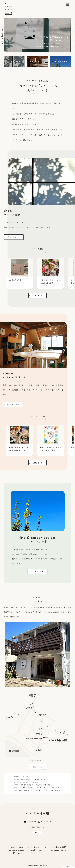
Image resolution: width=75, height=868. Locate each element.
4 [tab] (73, 38)
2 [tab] (73, 33)
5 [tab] (73, 40)
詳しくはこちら (12, 237)
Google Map (36, 767)
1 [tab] (73, 31)
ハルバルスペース (37, 848)
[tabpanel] (37, 35)
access (37, 832)
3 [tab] (73, 36)
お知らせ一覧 (36, 296)
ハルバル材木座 (37, 814)
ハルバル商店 (17, 848)
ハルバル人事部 (58, 848)
